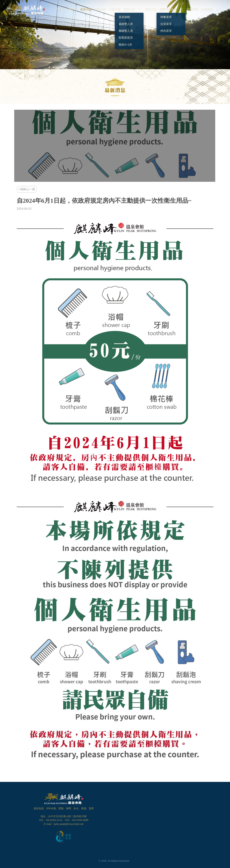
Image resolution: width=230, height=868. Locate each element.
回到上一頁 (27, 189)
